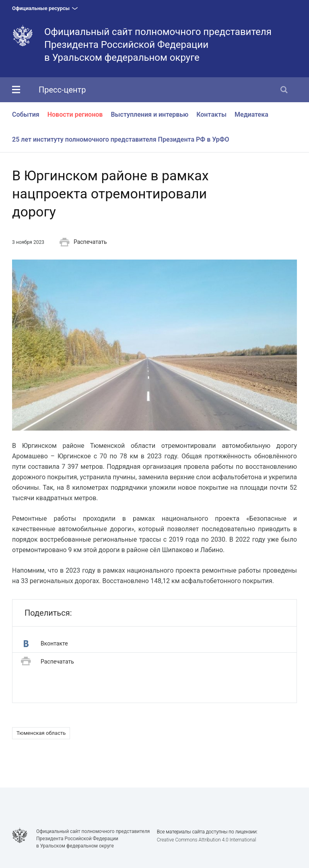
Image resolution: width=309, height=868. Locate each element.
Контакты (211, 114)
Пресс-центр (62, 90)
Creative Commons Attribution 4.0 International (207, 840)
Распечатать (83, 242)
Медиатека (251, 114)
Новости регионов (75, 114)
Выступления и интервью (149, 114)
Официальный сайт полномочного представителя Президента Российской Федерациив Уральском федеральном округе (158, 45)
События (26, 114)
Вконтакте (46, 644)
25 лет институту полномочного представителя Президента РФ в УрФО (121, 139)
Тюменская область (41, 733)
